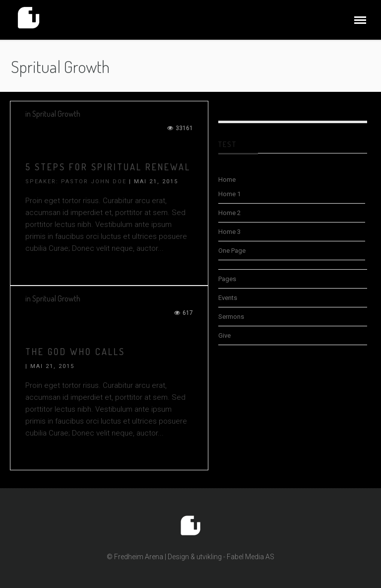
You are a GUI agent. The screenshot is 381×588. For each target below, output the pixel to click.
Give (224, 335)
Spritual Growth (56, 114)
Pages (227, 279)
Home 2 (229, 213)
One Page (232, 251)
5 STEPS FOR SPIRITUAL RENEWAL (108, 167)
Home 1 (229, 194)
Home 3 (229, 232)
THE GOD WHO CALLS (75, 352)
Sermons (231, 317)
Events (228, 298)
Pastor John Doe (94, 182)
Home (227, 180)
